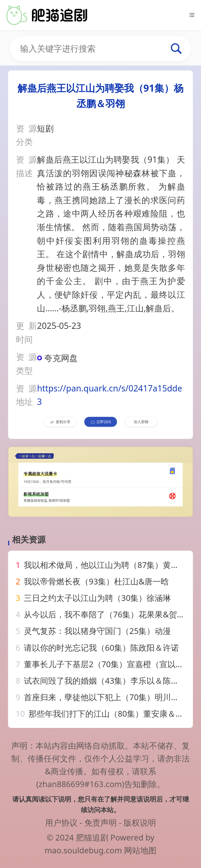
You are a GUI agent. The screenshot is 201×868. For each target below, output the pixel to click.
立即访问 (101, 422)
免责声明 (100, 822)
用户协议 (61, 822)
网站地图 (140, 850)
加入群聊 (141, 422)
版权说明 (140, 822)
